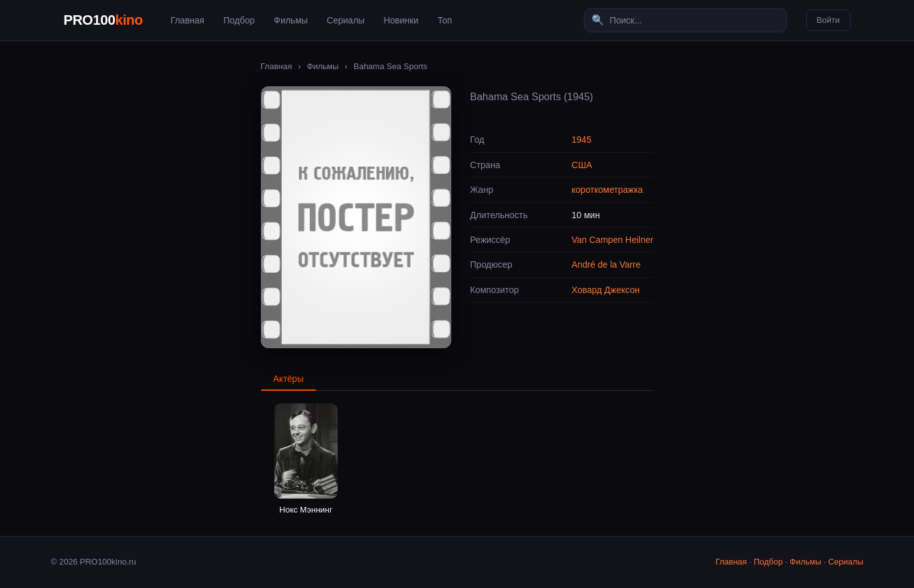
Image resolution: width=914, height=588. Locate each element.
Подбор (239, 20)
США (582, 165)
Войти (828, 20)
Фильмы (291, 20)
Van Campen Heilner (613, 240)
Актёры (289, 379)
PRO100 (103, 20)
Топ (445, 20)
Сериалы (346, 20)
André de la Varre (606, 265)
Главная (188, 20)
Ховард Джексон (606, 290)
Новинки (401, 20)
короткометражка (607, 190)
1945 (582, 140)
